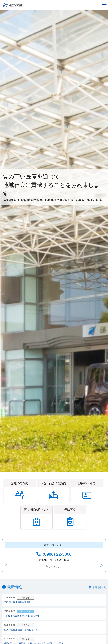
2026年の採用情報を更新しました (21, 634)
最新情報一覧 (99, 592)
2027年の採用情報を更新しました (21, 607)
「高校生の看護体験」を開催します (22, 620)
